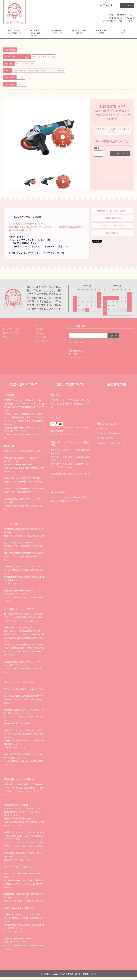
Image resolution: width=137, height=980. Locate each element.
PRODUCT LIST (79, 32)
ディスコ (22, 84)
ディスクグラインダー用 (44, 57)
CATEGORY (57, 33)
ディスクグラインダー (25, 64)
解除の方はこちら (76, 342)
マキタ (21, 77)
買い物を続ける (112, 233)
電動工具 (8, 64)
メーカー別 (9, 77)
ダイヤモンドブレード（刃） (17, 57)
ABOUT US (101, 32)
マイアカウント (106, 5)
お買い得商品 (10, 50)
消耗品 (7, 70)
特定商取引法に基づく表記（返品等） (112, 211)
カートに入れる (120, 153)
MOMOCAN (14, 32)
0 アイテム (127, 5)
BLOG (123, 32)
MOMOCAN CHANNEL (36, 33)
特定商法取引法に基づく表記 (76, 352)
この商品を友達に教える (112, 218)
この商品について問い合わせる (112, 225)
